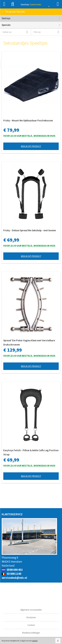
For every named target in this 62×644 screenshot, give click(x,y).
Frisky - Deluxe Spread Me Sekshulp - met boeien (30, 230)
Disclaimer (31, 617)
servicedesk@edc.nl (14, 578)
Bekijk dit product (31, 146)
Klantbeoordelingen (31, 633)
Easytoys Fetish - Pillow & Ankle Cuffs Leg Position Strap (31, 452)
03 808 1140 (11, 574)
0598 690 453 (12, 570)
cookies (35, 641)
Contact (31, 625)
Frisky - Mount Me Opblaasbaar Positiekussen (28, 120)
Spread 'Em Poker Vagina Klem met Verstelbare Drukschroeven (29, 342)
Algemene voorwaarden (31, 610)
